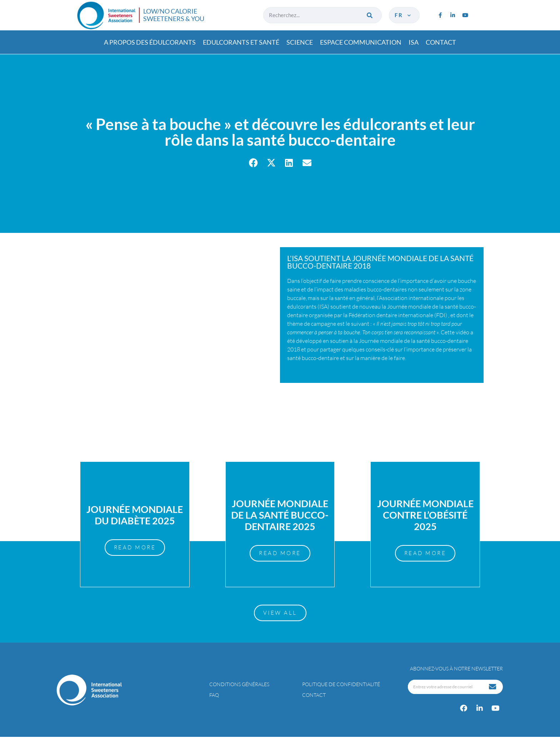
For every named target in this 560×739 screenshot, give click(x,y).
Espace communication (361, 42)
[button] (253, 163)
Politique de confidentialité (341, 686)
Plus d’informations (431, 358)
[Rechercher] (370, 15)
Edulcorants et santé (241, 42)
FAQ (214, 697)
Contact (441, 42)
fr (403, 15)
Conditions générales (239, 686)
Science (300, 42)
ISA (414, 42)
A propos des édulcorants (150, 42)
